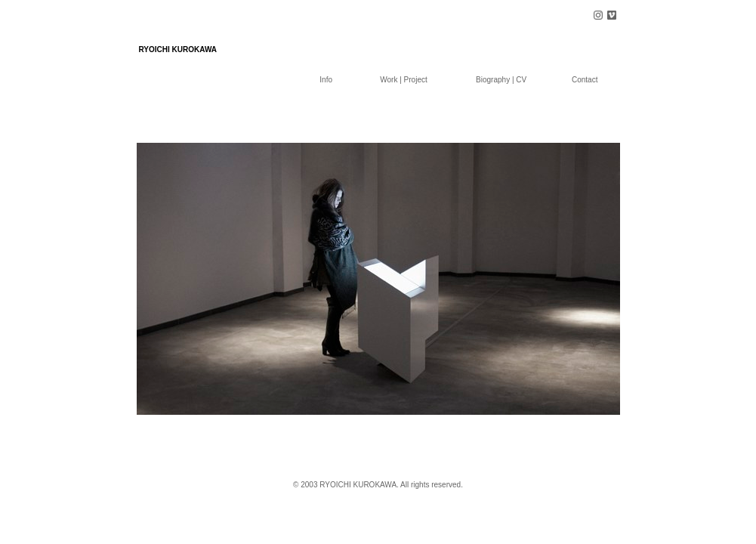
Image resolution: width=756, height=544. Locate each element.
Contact (585, 80)
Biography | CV (501, 80)
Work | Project (403, 80)
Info (326, 80)
